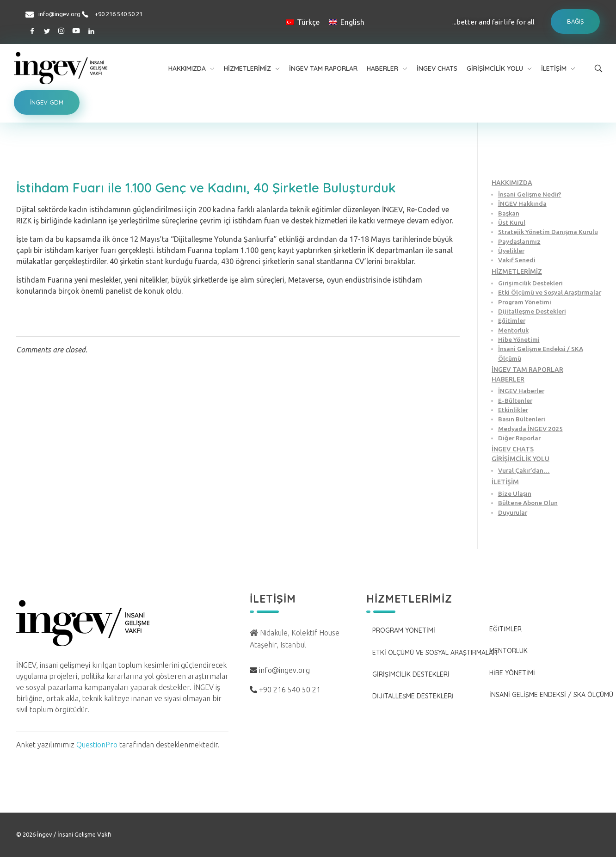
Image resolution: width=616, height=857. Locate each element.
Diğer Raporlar (519, 438)
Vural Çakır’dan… (524, 470)
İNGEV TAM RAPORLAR (527, 370)
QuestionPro (97, 745)
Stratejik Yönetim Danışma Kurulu (548, 232)
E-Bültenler (515, 401)
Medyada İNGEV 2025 (530, 429)
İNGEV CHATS (513, 449)
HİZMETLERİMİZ (517, 271)
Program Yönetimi (525, 302)
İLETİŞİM (505, 482)
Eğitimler (512, 321)
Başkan (509, 213)
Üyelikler (511, 251)
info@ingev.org (59, 14)
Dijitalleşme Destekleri (532, 311)
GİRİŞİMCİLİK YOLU (521, 459)
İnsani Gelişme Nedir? (530, 194)
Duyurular (513, 512)
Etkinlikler (513, 410)
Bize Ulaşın (515, 493)
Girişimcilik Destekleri (530, 283)
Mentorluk (513, 330)
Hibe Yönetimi (519, 339)
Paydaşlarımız (519, 241)
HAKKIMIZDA (512, 183)
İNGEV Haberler (521, 391)
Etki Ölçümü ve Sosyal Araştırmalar (550, 292)
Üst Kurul (512, 222)
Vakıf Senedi (517, 260)
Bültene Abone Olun (528, 503)
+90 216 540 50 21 (118, 14)
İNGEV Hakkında (522, 203)
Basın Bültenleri (522, 419)
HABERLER (508, 379)
